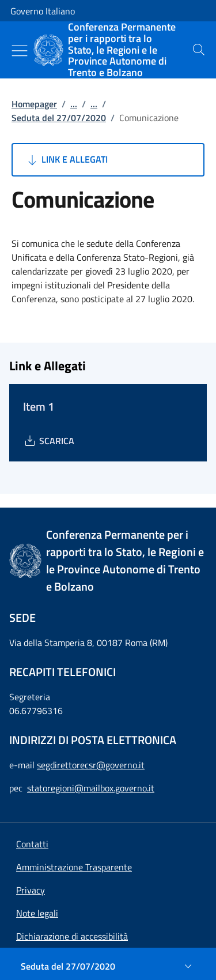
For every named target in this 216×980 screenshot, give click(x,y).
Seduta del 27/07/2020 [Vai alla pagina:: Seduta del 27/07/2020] (59, 118)
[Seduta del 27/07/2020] (108, 966)
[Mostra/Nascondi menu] (20, 51)
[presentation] (199, 50)
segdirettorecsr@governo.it (91, 765)
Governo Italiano (43, 11)
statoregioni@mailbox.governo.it (91, 788)
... (74, 104)
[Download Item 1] (49, 441)
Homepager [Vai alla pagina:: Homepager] (34, 104)
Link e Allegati (67, 160)
